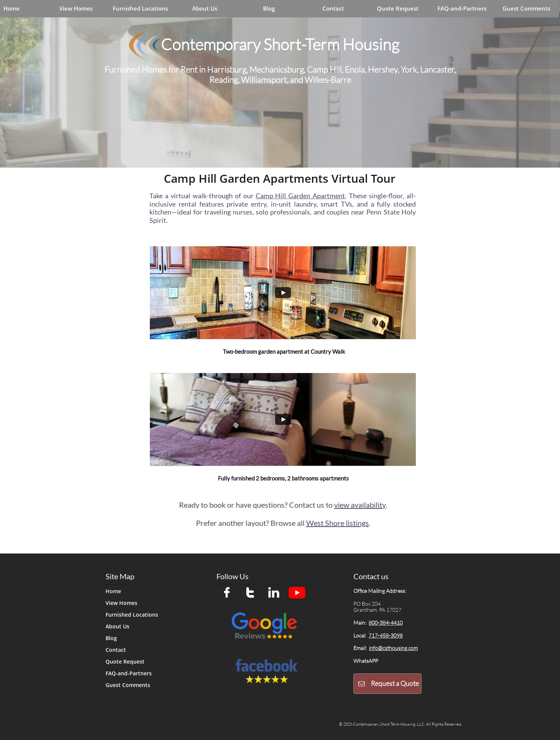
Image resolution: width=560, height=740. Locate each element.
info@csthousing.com (393, 648)
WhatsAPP (366, 661)
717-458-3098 (386, 635)
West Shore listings (338, 523)
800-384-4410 (386, 623)
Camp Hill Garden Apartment (301, 196)
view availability (360, 505)
